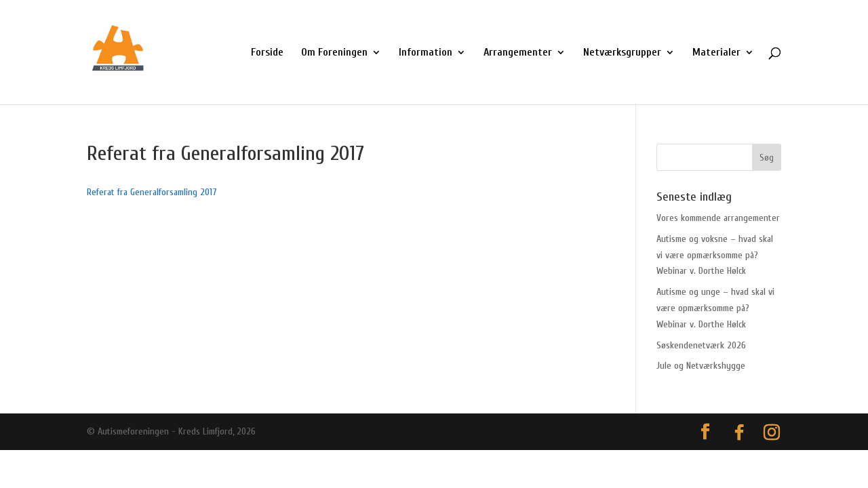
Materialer (716, 53)
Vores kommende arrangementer (718, 218)
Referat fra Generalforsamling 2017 (152, 192)
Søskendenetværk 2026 (701, 345)
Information (426, 53)
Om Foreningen (334, 53)
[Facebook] (739, 432)
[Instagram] (772, 432)
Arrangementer (518, 53)
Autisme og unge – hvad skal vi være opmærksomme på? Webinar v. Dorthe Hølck (715, 308)
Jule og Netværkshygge (701, 366)
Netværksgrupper (622, 53)
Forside (267, 53)
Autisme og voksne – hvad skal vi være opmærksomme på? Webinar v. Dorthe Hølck (715, 255)
